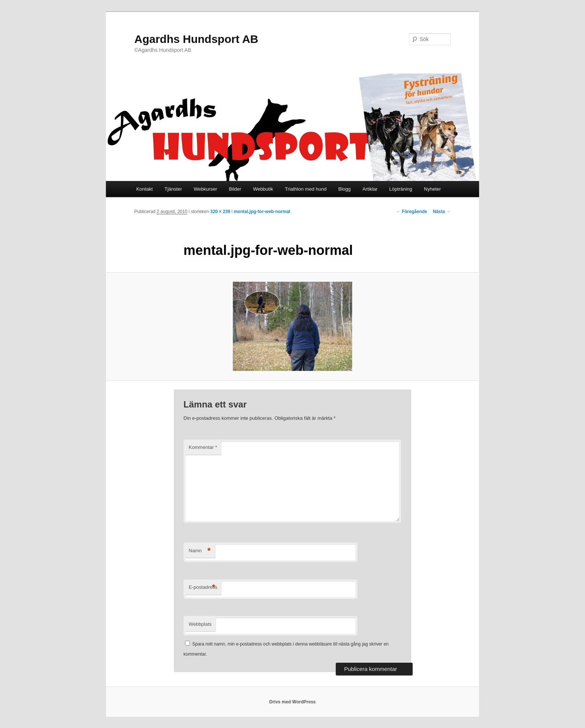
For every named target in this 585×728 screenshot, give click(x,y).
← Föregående (412, 212)
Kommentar (203, 447)
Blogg (345, 189)
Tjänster (173, 189)
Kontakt (144, 189)
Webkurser (205, 189)
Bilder (235, 189)
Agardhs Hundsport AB (196, 39)
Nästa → (442, 212)
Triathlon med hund (306, 189)
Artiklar (370, 189)
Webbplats (200, 624)
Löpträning (401, 189)
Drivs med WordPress (293, 702)
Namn (200, 551)
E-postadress (203, 588)
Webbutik (263, 189)
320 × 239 (220, 212)
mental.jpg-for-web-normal (262, 212)
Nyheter (432, 189)
